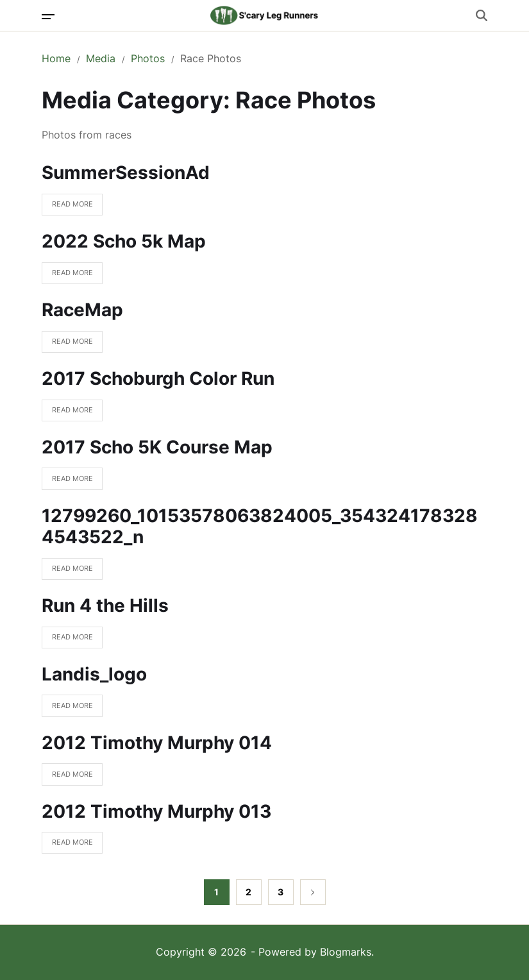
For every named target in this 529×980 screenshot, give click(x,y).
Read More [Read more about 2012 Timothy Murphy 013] (67, 846)
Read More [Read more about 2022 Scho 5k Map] (67, 276)
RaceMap (82, 310)
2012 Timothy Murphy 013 (156, 811)
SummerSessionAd (126, 173)
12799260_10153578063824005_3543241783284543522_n (260, 527)
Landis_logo (94, 674)
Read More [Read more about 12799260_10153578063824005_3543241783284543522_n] (67, 572)
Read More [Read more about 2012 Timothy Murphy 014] (67, 778)
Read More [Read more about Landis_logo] (67, 709)
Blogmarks (346, 952)
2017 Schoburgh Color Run (158, 378)
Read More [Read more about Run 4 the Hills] (67, 640)
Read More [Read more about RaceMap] (67, 345)
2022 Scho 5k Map (124, 241)
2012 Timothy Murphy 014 (157, 743)
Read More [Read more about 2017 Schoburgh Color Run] (67, 413)
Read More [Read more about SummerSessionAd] (67, 207)
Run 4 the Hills (105, 605)
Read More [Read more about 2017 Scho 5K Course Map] (67, 482)
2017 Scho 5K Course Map (157, 447)
